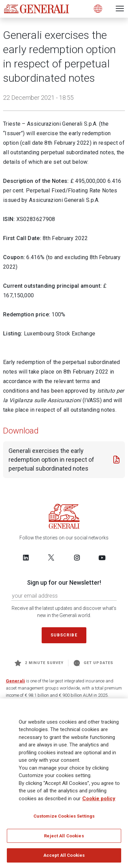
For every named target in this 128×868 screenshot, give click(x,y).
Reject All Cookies (64, 836)
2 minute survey (39, 663)
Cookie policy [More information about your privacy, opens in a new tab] (99, 799)
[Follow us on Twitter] (51, 557)
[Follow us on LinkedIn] (26, 557)
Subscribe (64, 635)
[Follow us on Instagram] (77, 557)
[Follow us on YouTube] (102, 557)
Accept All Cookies (64, 856)
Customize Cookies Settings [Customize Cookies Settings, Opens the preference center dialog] (64, 816)
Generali (15, 681)
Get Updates (94, 663)
